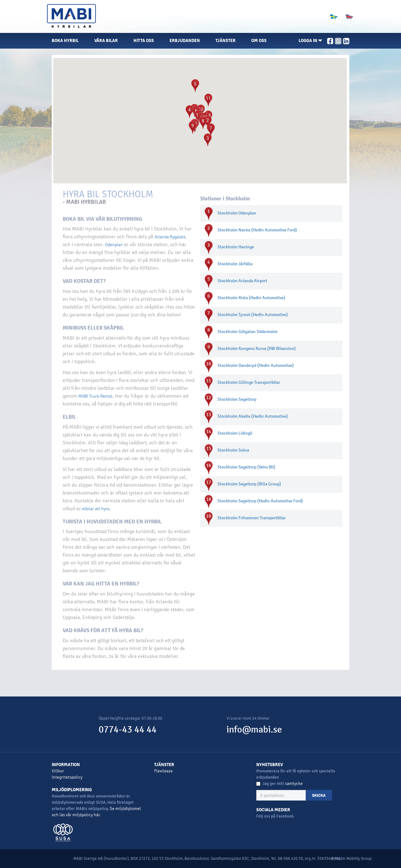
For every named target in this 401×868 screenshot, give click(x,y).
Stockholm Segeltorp (237, 399)
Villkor (58, 771)
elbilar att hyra (96, 509)
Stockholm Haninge (236, 247)
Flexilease (163, 771)
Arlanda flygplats (170, 237)
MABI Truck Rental (95, 396)
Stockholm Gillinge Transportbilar (249, 382)
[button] (310, 41)
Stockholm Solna (233, 450)
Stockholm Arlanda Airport (242, 281)
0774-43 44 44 (128, 730)
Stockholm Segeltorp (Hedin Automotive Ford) (260, 501)
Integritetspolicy (67, 777)
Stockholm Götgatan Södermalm (247, 332)
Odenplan (114, 245)
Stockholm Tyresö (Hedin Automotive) (253, 315)
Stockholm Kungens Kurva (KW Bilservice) (257, 349)
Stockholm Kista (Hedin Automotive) (251, 298)
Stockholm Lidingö (235, 433)
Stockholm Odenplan (237, 213)
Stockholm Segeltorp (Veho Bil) (246, 467)
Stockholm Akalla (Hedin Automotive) (253, 416)
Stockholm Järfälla (235, 264)
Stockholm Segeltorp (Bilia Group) (249, 484)
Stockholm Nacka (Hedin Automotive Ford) (257, 230)
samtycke (294, 783)
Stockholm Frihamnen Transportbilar (252, 518)
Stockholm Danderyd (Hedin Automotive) (256, 365)
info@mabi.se (254, 730)
